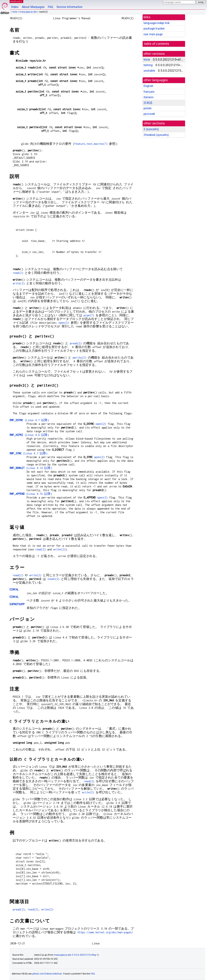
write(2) (19, 283)
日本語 (148, 103)
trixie (15, 12)
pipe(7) (89, 315)
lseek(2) (53, 579)
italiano (149, 97)
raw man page (153, 34)
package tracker (154, 29)
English (148, 86)
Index (15, 7)
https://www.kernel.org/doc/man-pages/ (105, 932)
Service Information (69, 7)
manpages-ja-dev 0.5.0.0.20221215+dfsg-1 (76, 955)
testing (148, 65)
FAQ (50, 7)
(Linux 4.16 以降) (31, 494)
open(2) (64, 323)
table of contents (157, 44)
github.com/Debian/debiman (47, 974)
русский (149, 114)
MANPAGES (16, 1)
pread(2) (76, 343)
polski (148, 108)
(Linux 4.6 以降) (29, 435)
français (149, 92)
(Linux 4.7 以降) (29, 420)
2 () (151, 129)
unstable (149, 71)
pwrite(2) (79, 358)
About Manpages (33, 7)
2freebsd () (156, 135)
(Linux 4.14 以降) (31, 468)
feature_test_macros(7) (91, 144)
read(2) (18, 273)
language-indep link (157, 23)
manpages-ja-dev (28, 12)
